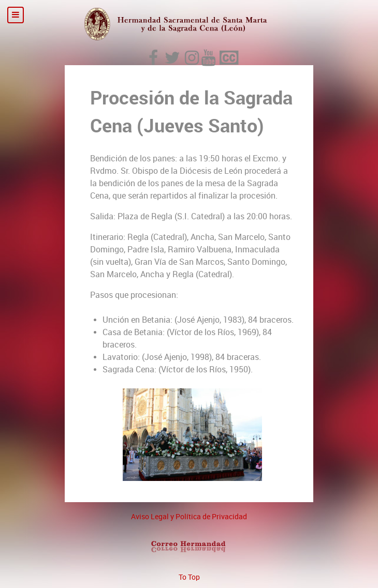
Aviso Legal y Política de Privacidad (189, 517)
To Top (189, 577)
